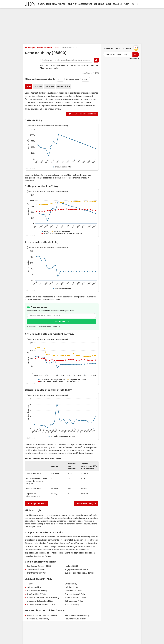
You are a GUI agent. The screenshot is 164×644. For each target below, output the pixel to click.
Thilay (57, 47)
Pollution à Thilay (72, 604)
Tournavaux (72, 65)
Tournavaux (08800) (36, 569)
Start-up (72, 4)
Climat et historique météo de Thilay (43, 598)
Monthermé (83, 65)
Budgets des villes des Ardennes (80, 573)
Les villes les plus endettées (84, 114)
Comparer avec (72, 79)
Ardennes (49, 47)
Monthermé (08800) (36, 573)
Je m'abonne (60, 322)
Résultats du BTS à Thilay (76, 619)
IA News (41, 4)
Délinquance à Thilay (74, 601)
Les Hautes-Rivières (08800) (40, 566)
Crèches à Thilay (72, 587)
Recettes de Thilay (86, 504)
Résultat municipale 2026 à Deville (42, 615)
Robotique (99, 4)
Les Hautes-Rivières (57, 65)
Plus (127, 4)
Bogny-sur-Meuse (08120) (76, 569)
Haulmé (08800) (72, 566)
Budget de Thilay (37, 504)
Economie (118, 4)
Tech (48, 4)
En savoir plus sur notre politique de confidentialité (43, 326)
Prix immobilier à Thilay (37, 591)
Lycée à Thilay (71, 584)
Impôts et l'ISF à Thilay (37, 594)
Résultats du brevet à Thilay (77, 615)
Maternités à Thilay (73, 591)
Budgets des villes (36, 47)
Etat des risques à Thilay (75, 594)
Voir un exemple (134, 58)
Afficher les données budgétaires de (40, 79)
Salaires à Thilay (34, 587)
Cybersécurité (85, 4)
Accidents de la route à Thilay (40, 601)
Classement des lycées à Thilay (41, 604)
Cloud (108, 4)
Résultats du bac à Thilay (38, 619)
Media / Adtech (59, 4)
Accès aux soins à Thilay (75, 598)
